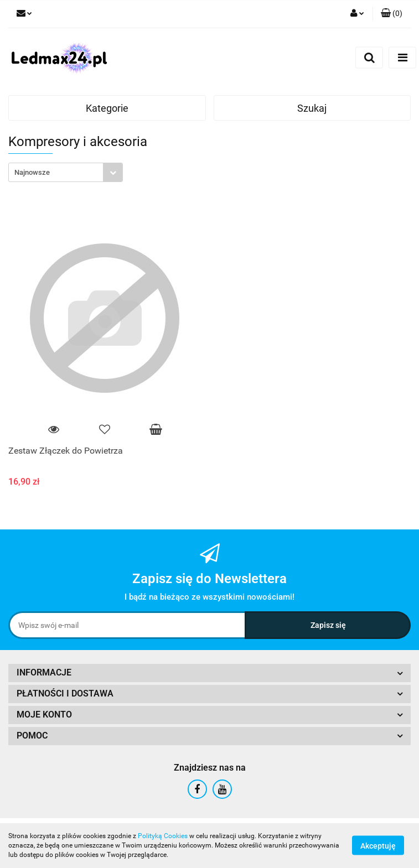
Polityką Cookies (163, 836)
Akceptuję (378, 846)
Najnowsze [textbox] (32, 172)
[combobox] (66, 172)
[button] (392, 14)
